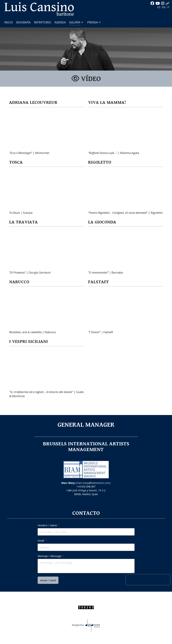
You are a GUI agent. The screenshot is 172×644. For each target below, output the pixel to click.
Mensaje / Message (51, 556)
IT (168, 7)
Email (42, 541)
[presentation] (148, 580)
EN (164, 7)
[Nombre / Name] (86, 532)
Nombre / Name (48, 525)
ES (159, 7)
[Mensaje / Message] (86, 566)
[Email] (86, 547)
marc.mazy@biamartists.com (93, 483)
